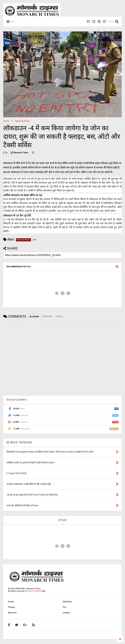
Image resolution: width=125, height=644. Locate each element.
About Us (12, 613)
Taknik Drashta (34, 591)
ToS (64, 607)
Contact (66, 613)
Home (6, 121)
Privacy (11, 607)
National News (22, 121)
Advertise (67, 602)
